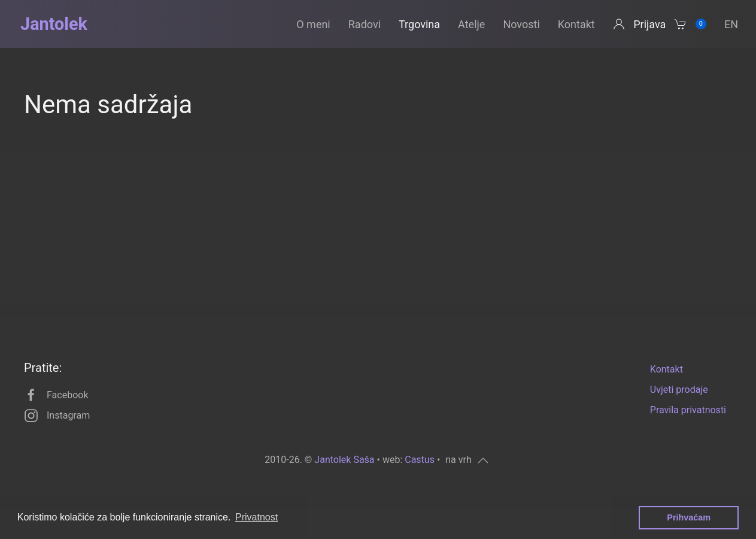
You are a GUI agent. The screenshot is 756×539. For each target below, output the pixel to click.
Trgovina (419, 24)
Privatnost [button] (256, 517)
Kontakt (576, 24)
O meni (313, 24)
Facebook (56, 395)
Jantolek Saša (344, 460)
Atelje (471, 24)
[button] (467, 461)
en (731, 24)
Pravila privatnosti (688, 410)
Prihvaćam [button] (689, 517)
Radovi (365, 24)
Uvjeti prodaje (679, 390)
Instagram (57, 416)
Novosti (521, 24)
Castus (420, 460)
